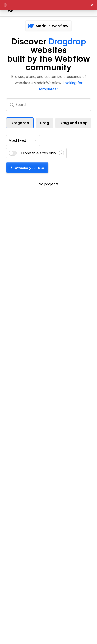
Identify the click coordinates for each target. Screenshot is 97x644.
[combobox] (23, 140)
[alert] (48, 5)
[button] (92, 5)
